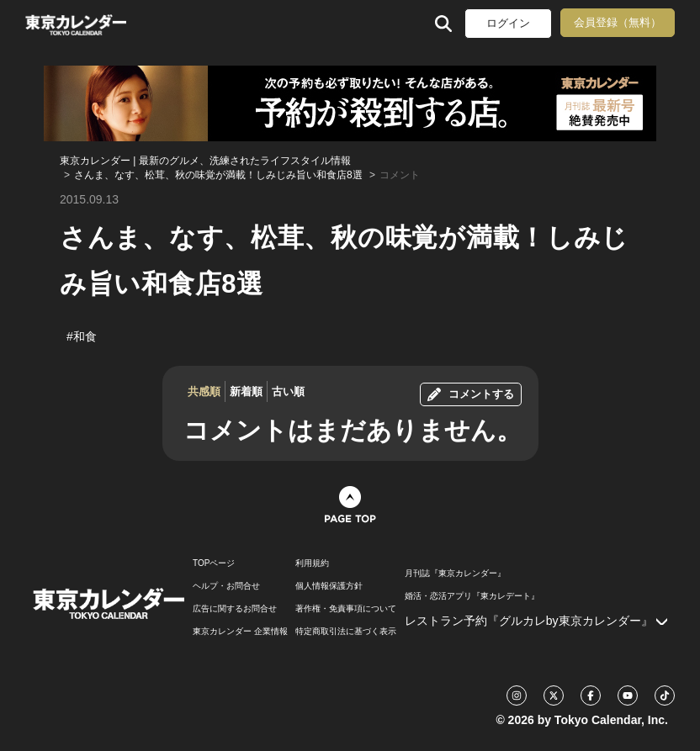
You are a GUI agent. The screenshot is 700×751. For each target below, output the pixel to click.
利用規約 (312, 563)
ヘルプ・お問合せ (226, 586)
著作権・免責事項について (346, 609)
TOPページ (214, 563)
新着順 (246, 391)
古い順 (288, 391)
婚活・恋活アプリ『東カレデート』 (472, 596)
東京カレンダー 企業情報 (240, 632)
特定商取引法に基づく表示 (346, 632)
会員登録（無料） (618, 22)
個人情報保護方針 (329, 586)
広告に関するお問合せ (235, 609)
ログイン (508, 23)
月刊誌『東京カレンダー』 (455, 574)
